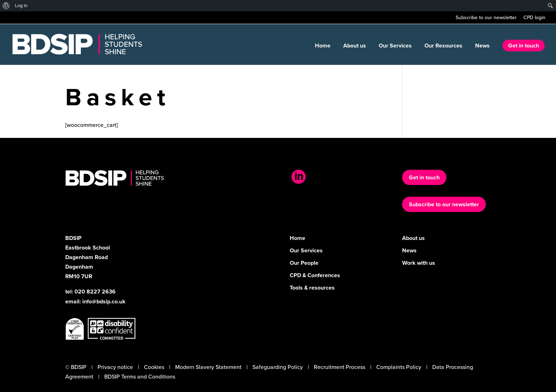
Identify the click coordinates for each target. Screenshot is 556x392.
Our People (304, 263)
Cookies (154, 367)
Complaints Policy (399, 367)
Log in (21, 5)
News (482, 46)
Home (323, 46)
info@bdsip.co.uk (104, 301)
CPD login (534, 18)
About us (355, 46)
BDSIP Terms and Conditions (140, 377)
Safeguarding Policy (278, 367)
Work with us (419, 263)
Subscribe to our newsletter (486, 18)
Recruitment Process (340, 367)
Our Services (395, 46)
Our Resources (443, 46)
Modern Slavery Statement (208, 367)
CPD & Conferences (315, 275)
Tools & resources (312, 288)
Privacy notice (115, 367)
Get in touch (524, 46)
